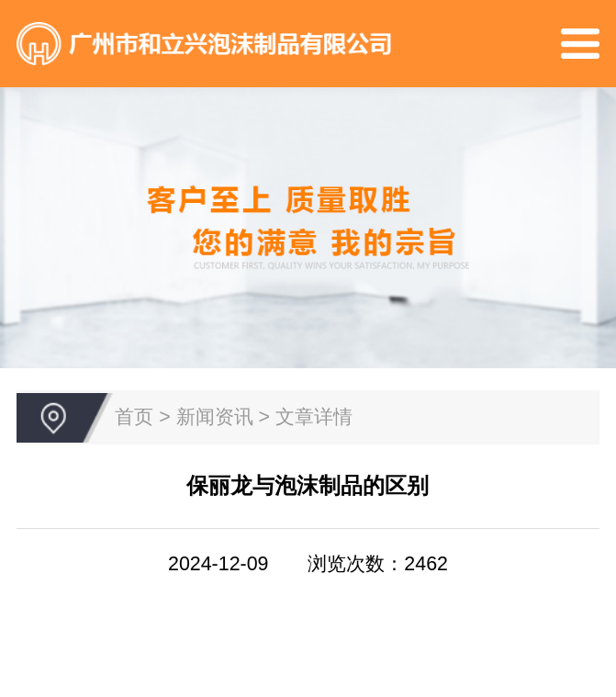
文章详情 (314, 417)
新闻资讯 (215, 417)
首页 (134, 417)
